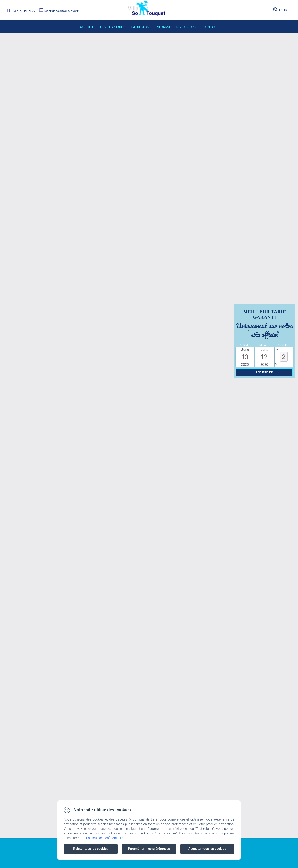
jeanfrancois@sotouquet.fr (62, 11)
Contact (211, 27)
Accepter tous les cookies (207, 849)
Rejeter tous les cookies (91, 849)
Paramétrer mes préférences (149, 849)
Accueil (87, 27)
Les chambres (113, 27)
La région (140, 27)
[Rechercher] (264, 372)
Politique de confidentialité (105, 838)
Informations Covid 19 (176, 27)
